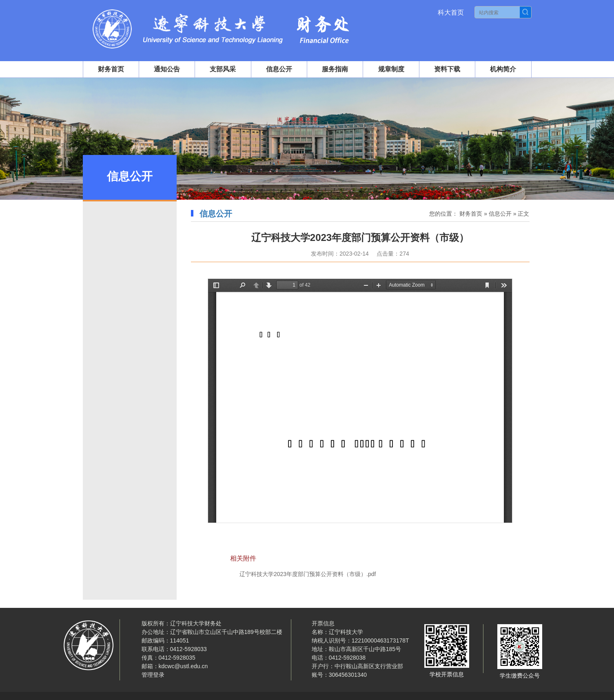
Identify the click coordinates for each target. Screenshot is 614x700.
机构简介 (503, 69)
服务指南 (335, 69)
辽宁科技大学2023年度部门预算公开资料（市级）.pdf (308, 574)
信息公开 (279, 69)
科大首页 (451, 12)
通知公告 (167, 69)
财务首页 (111, 69)
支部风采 (223, 69)
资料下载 (447, 69)
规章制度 (391, 69)
